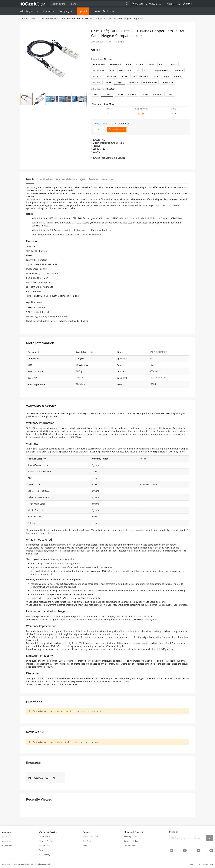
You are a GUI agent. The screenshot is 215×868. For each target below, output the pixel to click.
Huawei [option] (124, 76)
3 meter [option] (170, 94)
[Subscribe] (209, 838)
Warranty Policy (45, 841)
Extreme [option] (179, 70)
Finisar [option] (147, 70)
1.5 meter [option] (132, 94)
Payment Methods (132, 841)
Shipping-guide (130, 837)
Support (47, 11)
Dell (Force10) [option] (125, 70)
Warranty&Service (67, 179)
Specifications (45, 179)
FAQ (85, 846)
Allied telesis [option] (115, 64)
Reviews (93, 179)
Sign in (79, 711)
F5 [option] (138, 70)
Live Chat (87, 841)
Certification (7, 846)
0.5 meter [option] (107, 94)
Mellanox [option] (178, 76)
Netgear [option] (120, 82)
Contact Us (7, 841)
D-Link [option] (112, 70)
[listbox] (141, 74)
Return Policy (44, 837)
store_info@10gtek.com (165, 530)
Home (25, 18)
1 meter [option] (120, 94)
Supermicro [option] (133, 82)
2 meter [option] (145, 94)
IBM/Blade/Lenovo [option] (141, 76)
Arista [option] (128, 64)
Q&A (83, 179)
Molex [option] (108, 82)
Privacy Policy (44, 855)
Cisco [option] (162, 64)
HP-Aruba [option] (112, 76)
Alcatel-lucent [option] (99, 64)
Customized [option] (98, 70)
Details (30, 179)
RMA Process (44, 846)
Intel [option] (156, 76)
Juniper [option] (166, 76)
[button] (39, 99)
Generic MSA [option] (167, 82)
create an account (93, 711)
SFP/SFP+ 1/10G (48, 18)
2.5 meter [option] (157, 94)
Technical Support (91, 837)
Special (83, 11)
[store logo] (33, 4)
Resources (107, 179)
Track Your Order (131, 846)
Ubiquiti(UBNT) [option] (150, 82)
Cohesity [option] (173, 64)
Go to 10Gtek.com (104, 11)
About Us (6, 837)
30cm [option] (96, 94)
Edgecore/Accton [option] (163, 70)
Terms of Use (207, 864)
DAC (34, 18)
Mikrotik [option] (97, 82)
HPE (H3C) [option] (98, 76)
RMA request (44, 850)
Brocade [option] (139, 64)
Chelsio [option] (151, 64)
